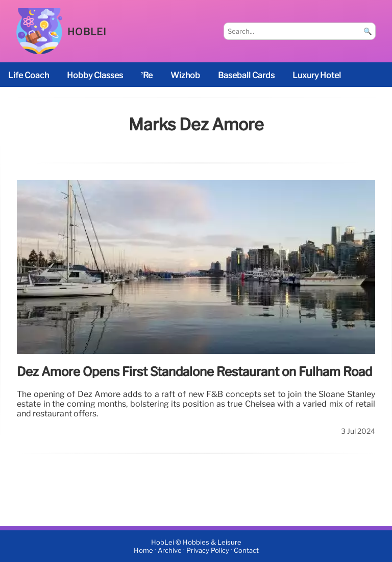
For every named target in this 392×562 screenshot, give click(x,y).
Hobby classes (95, 75)
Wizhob (185, 75)
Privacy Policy (208, 551)
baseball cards (246, 75)
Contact (246, 551)
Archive (170, 551)
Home (143, 551)
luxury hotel (317, 75)
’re (147, 75)
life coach (29, 75)
